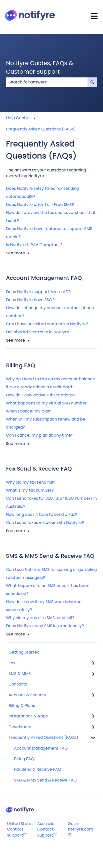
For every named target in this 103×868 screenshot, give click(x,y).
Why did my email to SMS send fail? (40, 618)
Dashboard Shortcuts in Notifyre (38, 332)
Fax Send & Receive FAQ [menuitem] (38, 769)
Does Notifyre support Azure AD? (38, 292)
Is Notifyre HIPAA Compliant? (34, 245)
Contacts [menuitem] (18, 684)
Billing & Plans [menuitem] (22, 705)
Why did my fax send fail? (31, 482)
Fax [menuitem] (12, 663)
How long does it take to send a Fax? (42, 514)
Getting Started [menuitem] (24, 652)
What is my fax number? (30, 490)
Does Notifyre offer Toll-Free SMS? (40, 204)
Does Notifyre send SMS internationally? (45, 626)
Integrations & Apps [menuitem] (28, 716)
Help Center (18, 118)
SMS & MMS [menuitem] (20, 674)
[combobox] (47, 82)
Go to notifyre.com (80, 826)
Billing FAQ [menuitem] (24, 759)
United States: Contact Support (21, 829)
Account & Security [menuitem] (27, 695)
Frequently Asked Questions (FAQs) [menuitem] (43, 737)
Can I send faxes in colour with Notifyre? (45, 522)
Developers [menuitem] (20, 727)
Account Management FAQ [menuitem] (41, 748)
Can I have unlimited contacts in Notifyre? (47, 324)
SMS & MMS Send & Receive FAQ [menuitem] (45, 780)
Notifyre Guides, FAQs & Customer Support (40, 67)
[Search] (92, 82)
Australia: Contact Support (47, 829)
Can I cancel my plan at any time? (40, 435)
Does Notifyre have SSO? (30, 300)
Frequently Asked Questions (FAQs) (41, 129)
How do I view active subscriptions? (40, 395)
